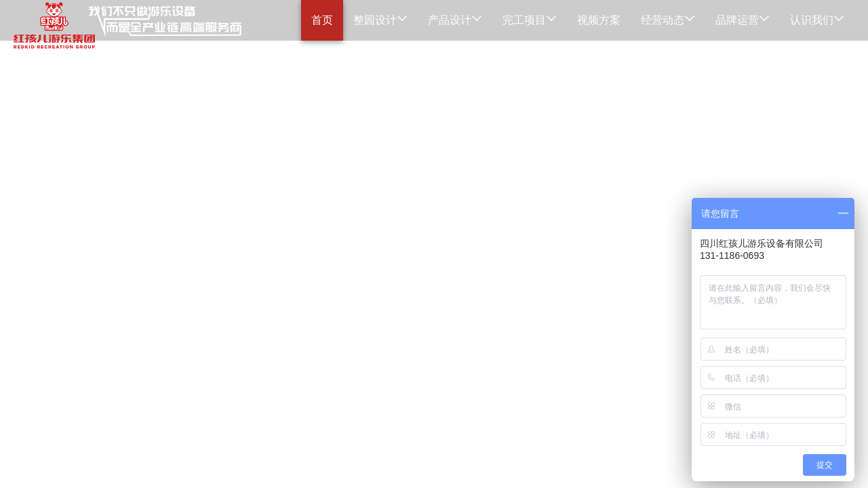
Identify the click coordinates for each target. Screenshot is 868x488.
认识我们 (817, 20)
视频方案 (599, 20)
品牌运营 (743, 20)
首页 (322, 20)
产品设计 (455, 20)
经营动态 (668, 20)
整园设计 (380, 20)
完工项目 (530, 20)
